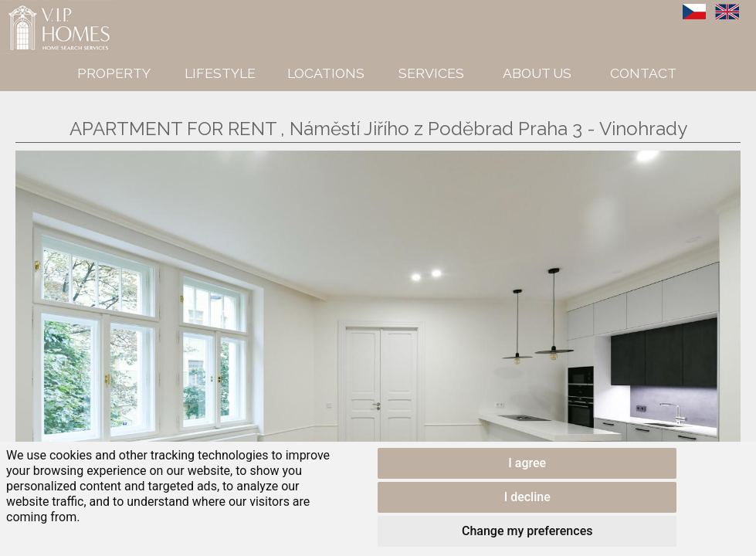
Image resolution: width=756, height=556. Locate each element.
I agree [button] (527, 463)
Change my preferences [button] (527, 531)
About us (537, 73)
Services (431, 73)
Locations (326, 73)
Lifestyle (220, 73)
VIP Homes (38, 8)
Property (114, 73)
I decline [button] (527, 497)
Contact (643, 73)
